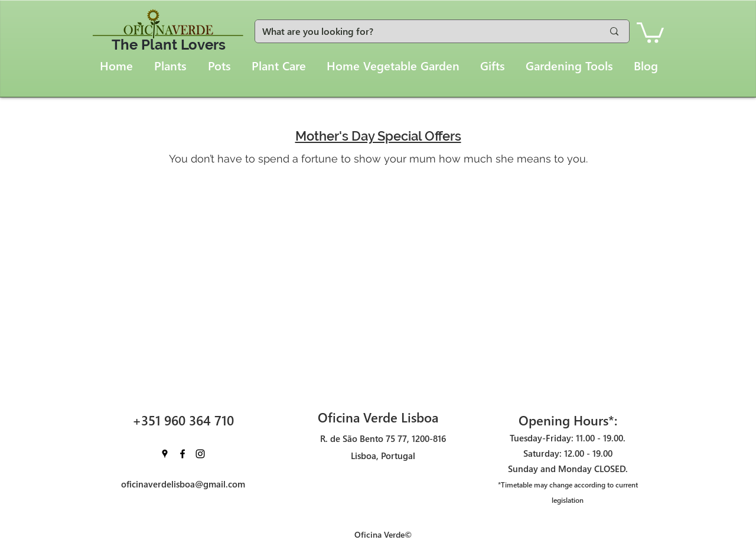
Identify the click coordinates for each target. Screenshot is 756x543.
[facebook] (183, 454)
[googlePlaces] (165, 454)
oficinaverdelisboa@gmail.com (183, 484)
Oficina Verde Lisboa (378, 417)
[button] (650, 32)
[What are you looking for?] (424, 31)
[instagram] (200, 454)
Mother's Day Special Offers (378, 136)
